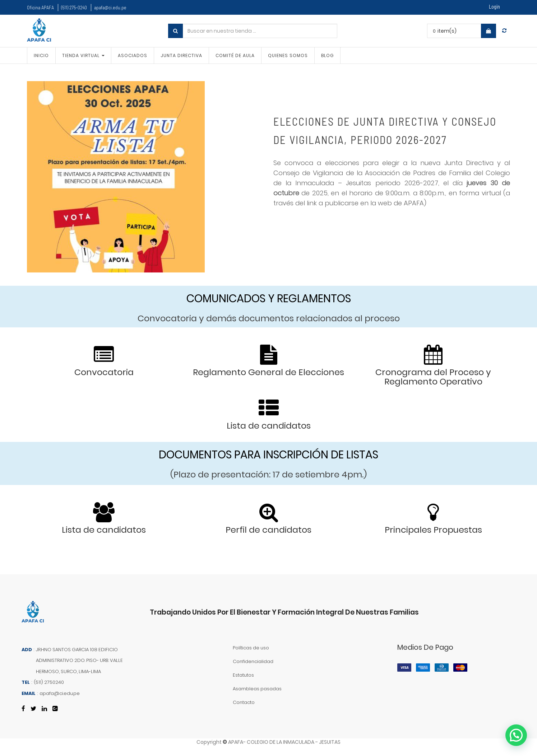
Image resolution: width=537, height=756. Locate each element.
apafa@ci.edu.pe (110, 7)
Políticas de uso (251, 648)
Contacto (244, 702)
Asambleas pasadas (257, 689)
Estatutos (243, 675)
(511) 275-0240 (74, 7)
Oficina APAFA (40, 7)
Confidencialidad (253, 661)
